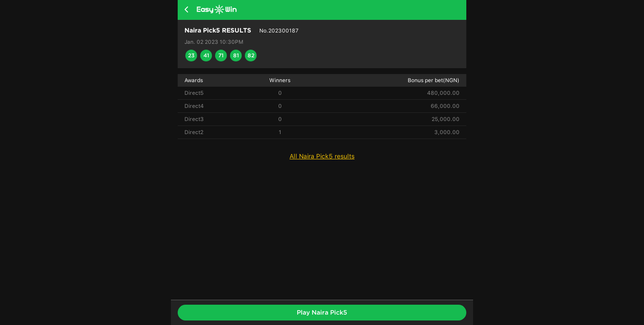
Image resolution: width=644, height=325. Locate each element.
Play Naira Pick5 (322, 312)
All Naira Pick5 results (322, 156)
